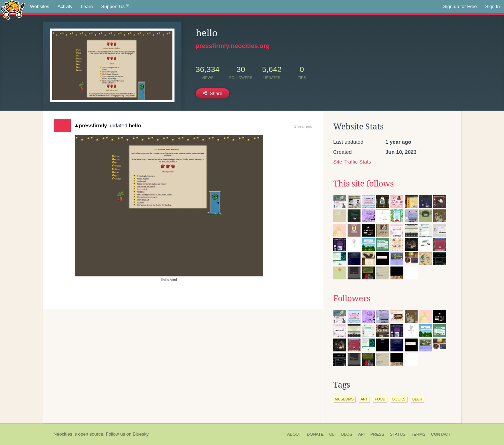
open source (91, 434)
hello (135, 125)
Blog (347, 434)
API (361, 434)
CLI (332, 434)
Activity (65, 6)
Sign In (493, 6)
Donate (315, 434)
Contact (441, 434)
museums (344, 399)
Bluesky (141, 434)
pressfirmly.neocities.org (233, 46)
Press (377, 434)
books (399, 399)
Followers (352, 299)
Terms (418, 434)
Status (398, 434)
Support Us (115, 7)
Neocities (63, 434)
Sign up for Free (460, 6)
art (364, 399)
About (294, 434)
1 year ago (303, 126)
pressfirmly (91, 125)
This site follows (363, 184)
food (380, 399)
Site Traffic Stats (352, 162)
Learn (87, 6)
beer (417, 399)
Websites (40, 6)
